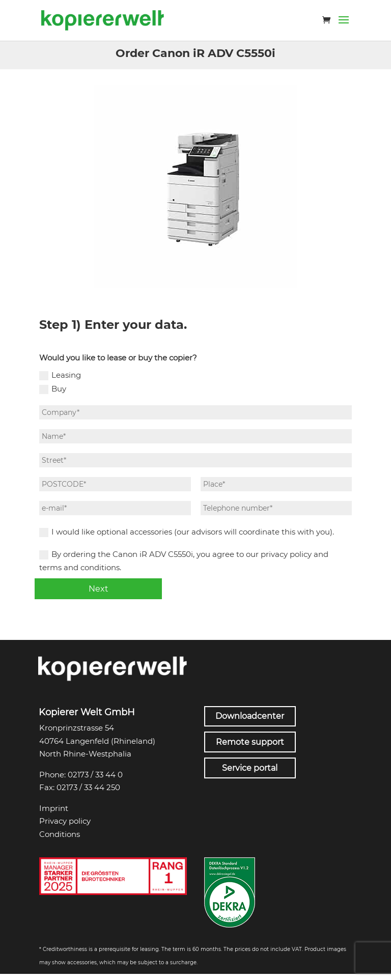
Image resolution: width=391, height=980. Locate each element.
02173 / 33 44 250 (88, 787)
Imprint (54, 808)
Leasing (60, 375)
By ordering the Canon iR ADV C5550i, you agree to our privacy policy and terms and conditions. (184, 561)
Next (99, 589)
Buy (53, 389)
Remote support (250, 742)
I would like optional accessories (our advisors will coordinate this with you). (187, 532)
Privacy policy (65, 821)
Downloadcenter (250, 716)
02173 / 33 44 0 (95, 775)
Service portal (250, 768)
